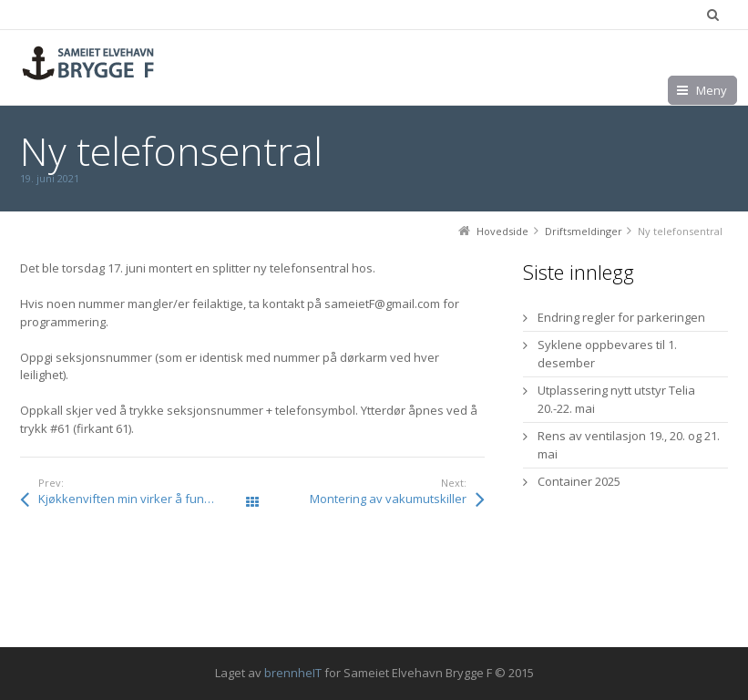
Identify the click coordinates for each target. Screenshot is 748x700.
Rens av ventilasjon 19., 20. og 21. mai (629, 445)
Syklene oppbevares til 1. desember (607, 354)
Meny (712, 90)
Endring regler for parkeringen (621, 317)
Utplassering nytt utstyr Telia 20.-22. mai (616, 399)
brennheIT (293, 673)
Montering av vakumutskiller (388, 499)
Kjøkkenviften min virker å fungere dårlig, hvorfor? (145, 499)
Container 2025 (579, 481)
